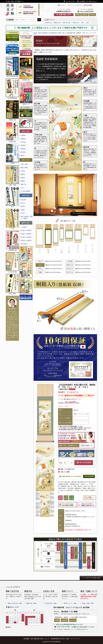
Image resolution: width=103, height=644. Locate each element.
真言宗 (23, 206)
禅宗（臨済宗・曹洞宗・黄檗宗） (27, 217)
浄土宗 (23, 203)
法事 (82, 23)
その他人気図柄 (25, 191)
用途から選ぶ (62, 33)
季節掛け (23, 145)
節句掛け (23, 152)
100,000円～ (24, 244)
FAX (78, 15)
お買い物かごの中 (65, 15)
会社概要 (82, 1)
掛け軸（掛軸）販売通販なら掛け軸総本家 (45, 33)
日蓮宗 (23, 210)
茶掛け (23, 155)
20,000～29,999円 (26, 234)
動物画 (23, 181)
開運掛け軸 (57, 23)
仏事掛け (23, 135)
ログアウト (79, 5)
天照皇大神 (76, 23)
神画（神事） (25, 168)
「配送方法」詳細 (31, 603)
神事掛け (23, 139)
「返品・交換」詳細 (87, 603)
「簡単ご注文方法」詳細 (14, 603)
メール (93, 15)
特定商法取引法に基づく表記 (60, 639)
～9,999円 (24, 227)
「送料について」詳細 (69, 603)
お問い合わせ (92, 1)
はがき (85, 15)
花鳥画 (23, 178)
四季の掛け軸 (66, 23)
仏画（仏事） (25, 164)
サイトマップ (75, 639)
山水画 (23, 171)
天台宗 (23, 213)
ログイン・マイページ (68, 5)
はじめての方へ (71, 1)
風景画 (23, 174)
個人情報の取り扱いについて (40, 639)
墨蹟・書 (23, 184)
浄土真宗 (23, 200)
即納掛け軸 (48, 23)
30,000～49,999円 (26, 237)
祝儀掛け (23, 149)
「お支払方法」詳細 (50, 603)
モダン (23, 188)
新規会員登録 (88, 5)
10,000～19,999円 (26, 230)
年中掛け (23, 142)
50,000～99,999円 (26, 241)
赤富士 (88, 23)
